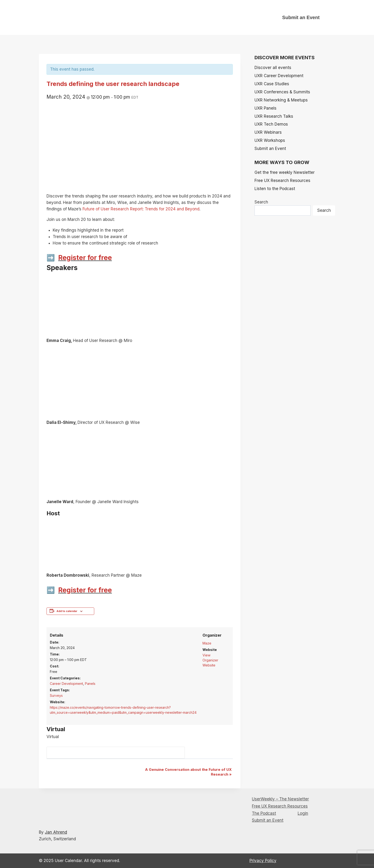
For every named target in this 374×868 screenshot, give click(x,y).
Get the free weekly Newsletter (285, 172)
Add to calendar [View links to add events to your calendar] (67, 611)
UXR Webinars (268, 132)
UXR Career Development (279, 76)
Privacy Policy (263, 861)
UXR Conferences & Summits (282, 92)
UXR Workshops (270, 140)
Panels (90, 684)
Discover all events (273, 68)
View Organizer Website (210, 660)
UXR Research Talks (274, 116)
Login (303, 813)
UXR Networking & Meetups (281, 100)
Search (261, 202)
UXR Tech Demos (271, 124)
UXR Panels (265, 108)
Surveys (56, 695)
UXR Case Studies (272, 84)
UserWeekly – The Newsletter (280, 799)
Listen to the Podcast (275, 189)
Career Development (66, 684)
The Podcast (264, 813)
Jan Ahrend (56, 832)
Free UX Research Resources (282, 181)
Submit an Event (301, 17)
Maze (207, 643)
